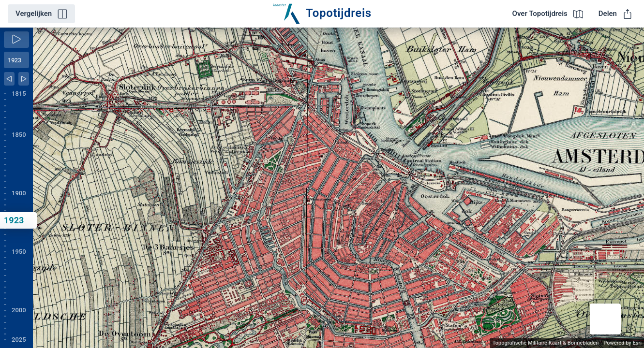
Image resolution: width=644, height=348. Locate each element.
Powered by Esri (622, 343)
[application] (338, 188)
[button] (605, 319)
